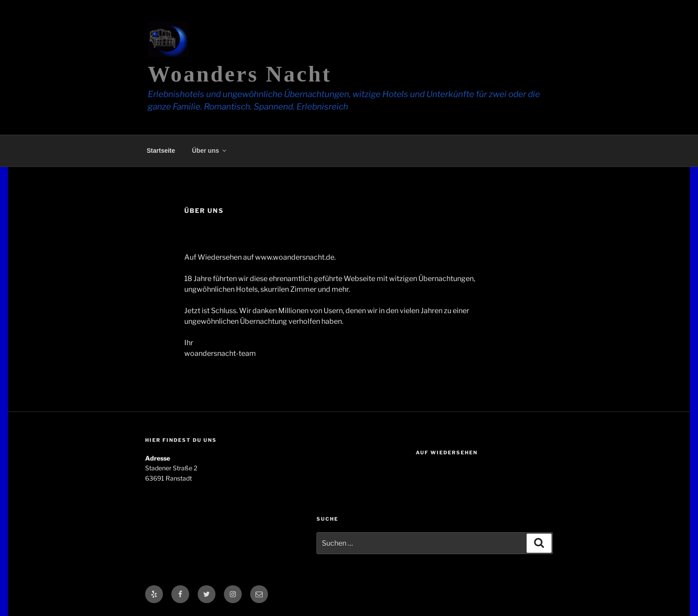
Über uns (210, 151)
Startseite (161, 151)
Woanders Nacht (240, 74)
